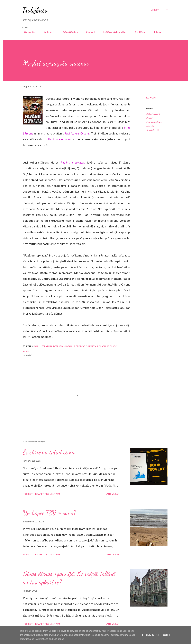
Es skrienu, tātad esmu (49, 452)
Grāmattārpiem (68, 32)
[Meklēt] (155, 10)
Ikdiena (156, 32)
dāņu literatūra (153, 114)
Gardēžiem (138, 32)
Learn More (151, 635)
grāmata (150, 126)
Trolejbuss (35, 10)
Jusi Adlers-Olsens (77, 133)
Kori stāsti (47, 32)
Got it (167, 635)
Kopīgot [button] (151, 98)
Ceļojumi (89, 32)
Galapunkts (28, 32)
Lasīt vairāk (112, 494)
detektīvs (150, 118)
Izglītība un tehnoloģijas (113, 32)
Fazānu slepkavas (60, 139)
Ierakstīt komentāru (48, 494)
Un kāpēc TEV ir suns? (49, 513)
